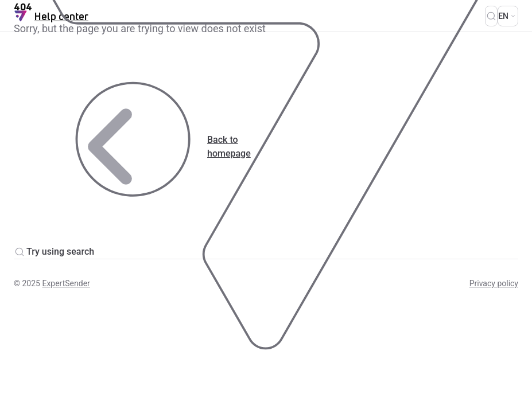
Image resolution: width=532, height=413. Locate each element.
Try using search (54, 252)
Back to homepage (132, 147)
